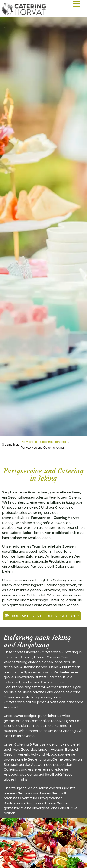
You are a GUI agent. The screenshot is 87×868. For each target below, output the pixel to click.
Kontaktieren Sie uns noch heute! (45, 616)
